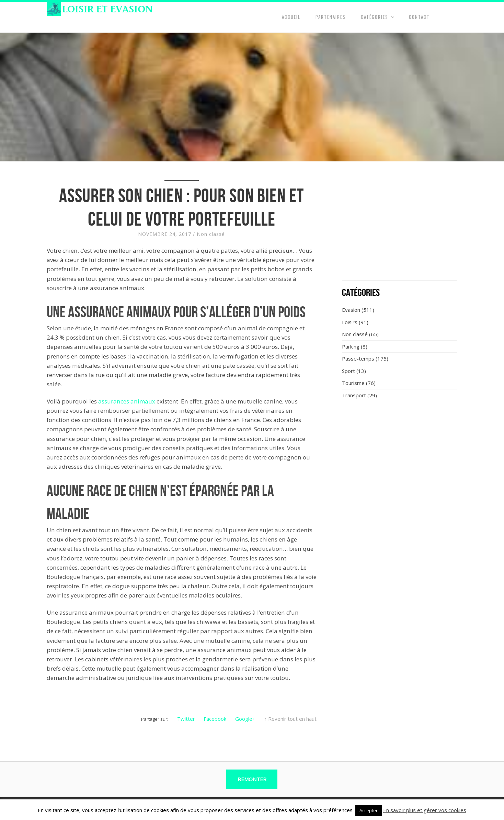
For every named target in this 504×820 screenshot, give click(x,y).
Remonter (252, 779)
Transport (354, 395)
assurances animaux (127, 401)
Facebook (215, 719)
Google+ (245, 719)
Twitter (186, 719)
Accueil (291, 17)
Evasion (351, 310)
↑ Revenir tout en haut (290, 719)
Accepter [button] (369, 810)
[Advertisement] (400, 225)
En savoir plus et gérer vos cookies (425, 810)
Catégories (375, 17)
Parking (351, 346)
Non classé (211, 234)
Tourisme (353, 383)
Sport (348, 371)
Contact (419, 17)
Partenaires (331, 17)
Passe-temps (358, 358)
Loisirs (350, 322)
